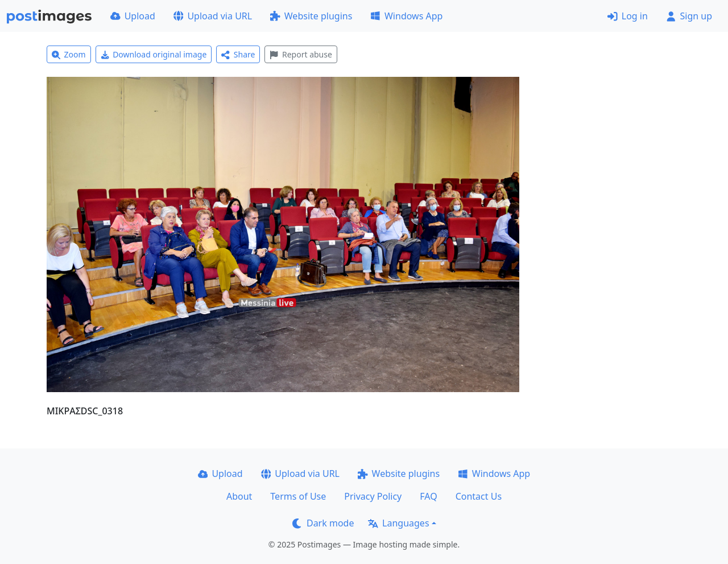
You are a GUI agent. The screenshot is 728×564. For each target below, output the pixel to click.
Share (238, 54)
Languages (398, 523)
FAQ (428, 496)
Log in (628, 16)
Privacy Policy (373, 496)
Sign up (689, 16)
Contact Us (479, 496)
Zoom (69, 54)
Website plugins (311, 16)
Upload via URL (213, 16)
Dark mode (323, 523)
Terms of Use (298, 496)
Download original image (154, 54)
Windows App (406, 16)
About (239, 496)
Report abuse (301, 54)
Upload (133, 16)
